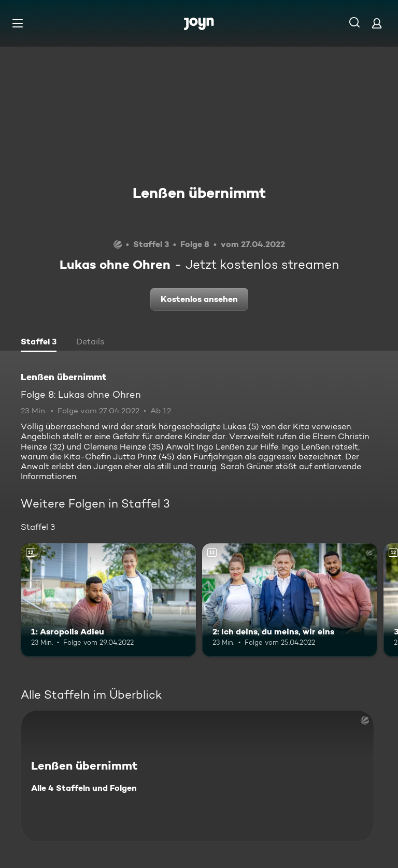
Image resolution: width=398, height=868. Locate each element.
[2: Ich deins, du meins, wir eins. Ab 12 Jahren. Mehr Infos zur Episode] (290, 600)
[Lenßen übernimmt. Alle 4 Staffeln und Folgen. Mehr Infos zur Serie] (197, 776)
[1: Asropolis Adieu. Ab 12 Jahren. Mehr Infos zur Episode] (108, 600)
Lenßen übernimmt (199, 193)
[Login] (377, 23)
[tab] (39, 343)
